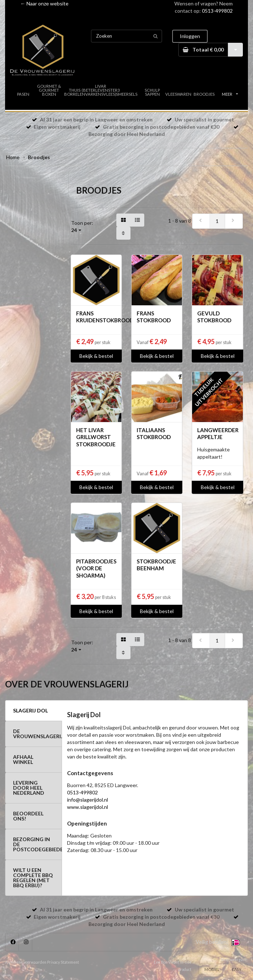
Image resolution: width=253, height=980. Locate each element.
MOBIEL (212, 969)
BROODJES (204, 94)
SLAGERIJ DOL (30, 710)
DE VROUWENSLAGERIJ (37, 734)
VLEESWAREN (178, 94)
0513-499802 (217, 11)
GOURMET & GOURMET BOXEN (49, 90)
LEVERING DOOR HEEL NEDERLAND (29, 788)
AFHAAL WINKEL (23, 759)
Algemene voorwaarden (26, 962)
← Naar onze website (44, 3)
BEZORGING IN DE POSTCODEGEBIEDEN (37, 844)
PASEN (23, 94)
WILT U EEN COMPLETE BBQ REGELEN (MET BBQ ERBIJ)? (33, 878)
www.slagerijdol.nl (88, 807)
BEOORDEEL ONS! (28, 816)
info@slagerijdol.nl (88, 800)
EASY (237, 969)
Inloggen (190, 36)
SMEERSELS (127, 94)
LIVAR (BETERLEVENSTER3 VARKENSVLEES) (101, 90)
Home (13, 157)
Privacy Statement (63, 962)
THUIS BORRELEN (75, 92)
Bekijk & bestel (96, 356)
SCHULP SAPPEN (152, 92)
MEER (230, 94)
